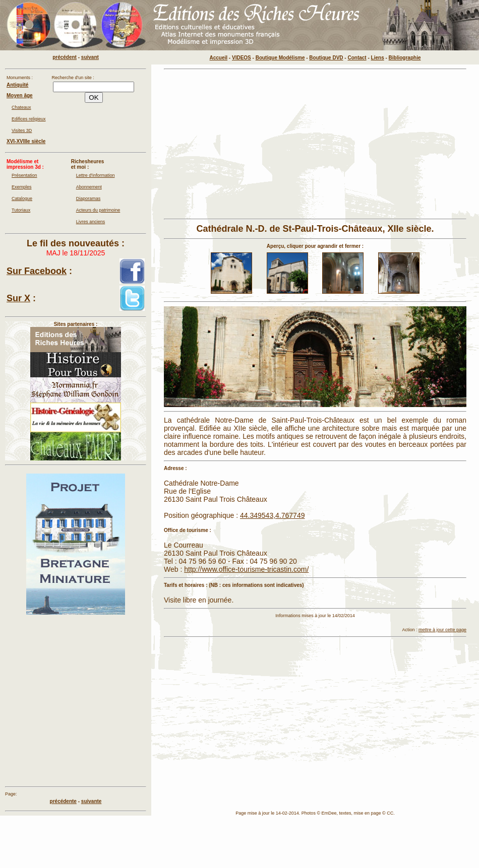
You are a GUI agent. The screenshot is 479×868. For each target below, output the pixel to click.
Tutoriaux (21, 210)
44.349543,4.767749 (272, 515)
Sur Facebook (37, 271)
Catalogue (22, 198)
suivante (92, 801)
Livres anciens (91, 222)
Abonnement (89, 187)
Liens (378, 58)
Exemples (22, 187)
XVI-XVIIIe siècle (26, 141)
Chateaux (21, 107)
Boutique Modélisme (280, 58)
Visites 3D (22, 130)
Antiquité (17, 85)
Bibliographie (405, 58)
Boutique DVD (326, 58)
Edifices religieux (29, 119)
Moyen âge (20, 95)
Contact (357, 58)
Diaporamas (88, 198)
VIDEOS (242, 58)
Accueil (219, 58)
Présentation (24, 175)
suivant (90, 57)
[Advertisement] (268, 144)
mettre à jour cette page (442, 630)
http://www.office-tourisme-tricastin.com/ (246, 569)
